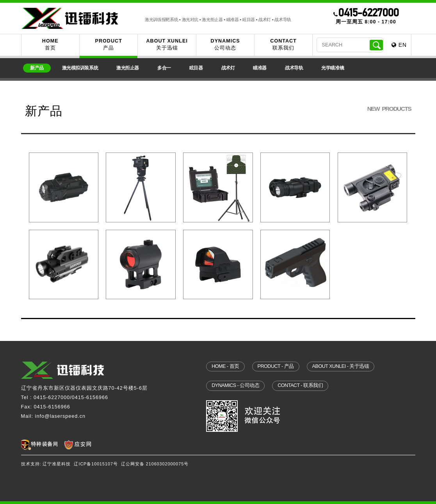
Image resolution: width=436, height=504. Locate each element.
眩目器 (196, 68)
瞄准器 (260, 68)
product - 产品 (276, 366)
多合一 (164, 68)
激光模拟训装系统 (80, 68)
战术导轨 (294, 68)
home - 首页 (225, 366)
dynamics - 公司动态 (235, 385)
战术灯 (228, 68)
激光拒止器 (128, 68)
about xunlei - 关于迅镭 (341, 366)
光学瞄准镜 (333, 68)
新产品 (37, 68)
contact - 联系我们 (300, 385)
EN (399, 45)
